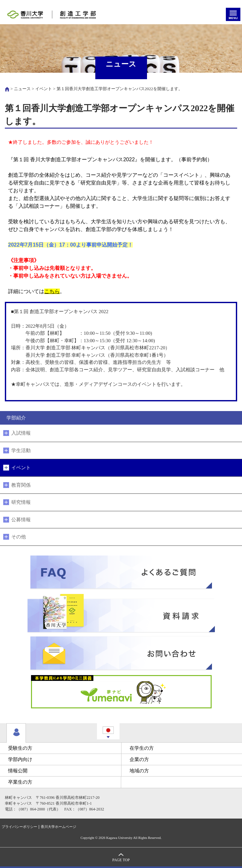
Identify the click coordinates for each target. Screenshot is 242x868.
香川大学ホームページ (58, 827)
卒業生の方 (20, 782)
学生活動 (21, 450)
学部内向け (20, 759)
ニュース (22, 89)
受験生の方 (20, 748)
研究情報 (21, 502)
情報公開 (18, 771)
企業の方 (139, 759)
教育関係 (21, 485)
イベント (44, 89)
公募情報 (21, 520)
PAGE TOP (121, 860)
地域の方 (139, 771)
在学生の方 (142, 748)
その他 (19, 537)
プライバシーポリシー (19, 827)
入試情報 (21, 433)
